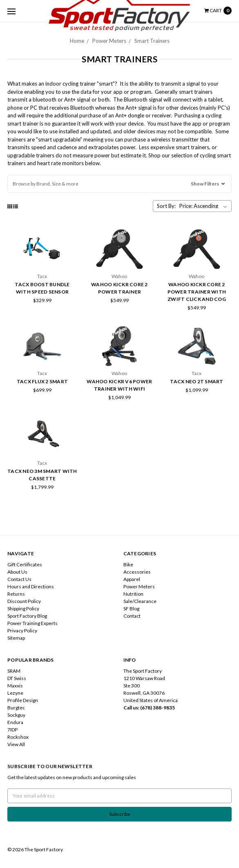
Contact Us (19, 579)
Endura (15, 722)
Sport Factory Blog (27, 616)
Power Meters (139, 586)
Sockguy (16, 715)
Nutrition (133, 594)
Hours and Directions (31, 586)
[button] (119, 184)
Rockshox (18, 737)
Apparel (132, 579)
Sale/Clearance (140, 601)
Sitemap (16, 638)
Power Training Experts (32, 623)
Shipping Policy (23, 608)
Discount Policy (24, 601)
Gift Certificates (25, 564)
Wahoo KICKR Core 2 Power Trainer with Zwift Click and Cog (197, 292)
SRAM (14, 671)
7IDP (12, 730)
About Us (17, 572)
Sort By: (166, 206)
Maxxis (15, 686)
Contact (132, 616)
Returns (16, 594)
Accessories (137, 572)
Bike (128, 564)
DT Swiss (17, 678)
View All (16, 744)
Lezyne (15, 693)
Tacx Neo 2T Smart (197, 381)
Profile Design (23, 700)
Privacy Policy (22, 631)
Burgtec (16, 708)
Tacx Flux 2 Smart (42, 381)
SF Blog (131, 608)
